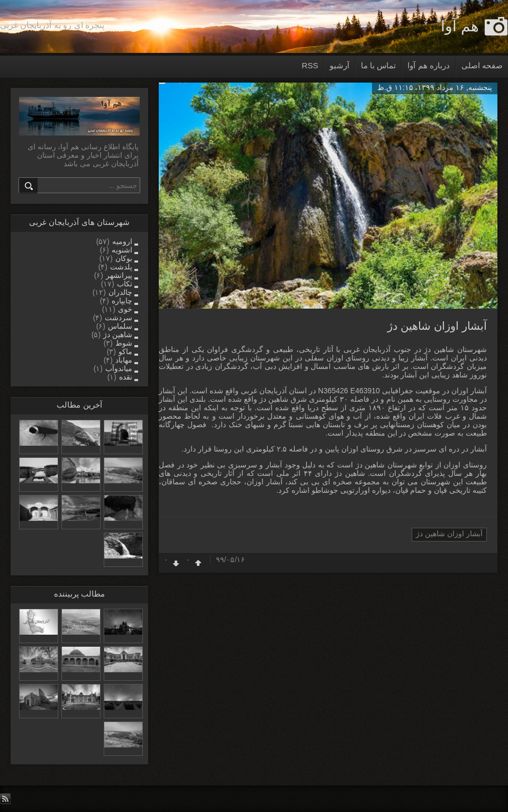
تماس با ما (378, 65)
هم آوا (460, 26)
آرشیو (339, 65)
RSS (310, 65)
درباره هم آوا (428, 65)
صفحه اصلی (482, 65)
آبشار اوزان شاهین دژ (437, 326)
